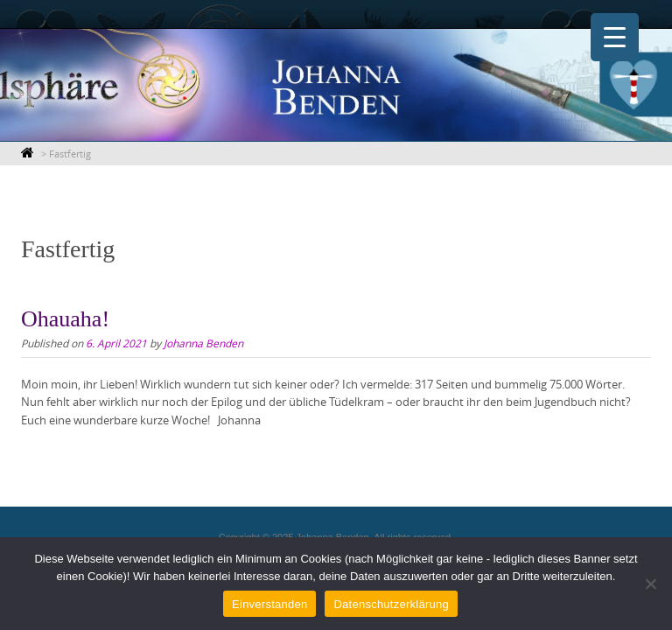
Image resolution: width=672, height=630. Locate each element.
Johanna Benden (203, 343)
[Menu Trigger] (615, 37)
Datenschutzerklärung (391, 604)
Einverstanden (269, 604)
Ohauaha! (65, 319)
